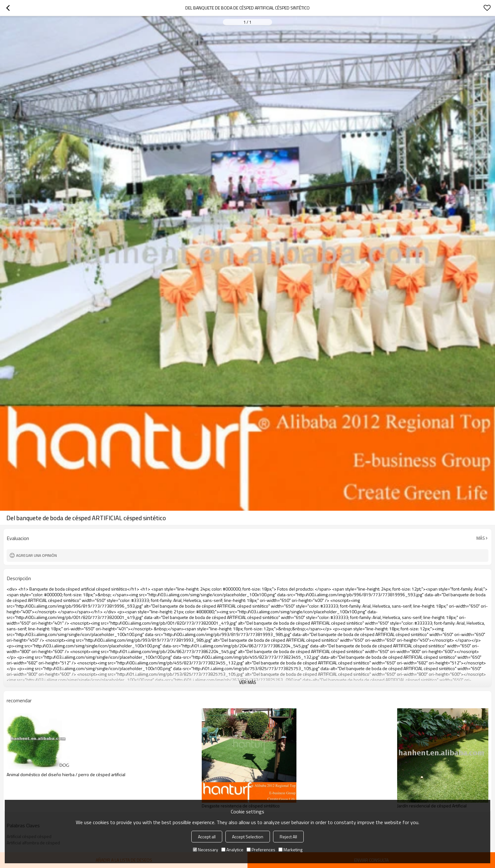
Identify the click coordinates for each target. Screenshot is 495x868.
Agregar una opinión (36, 555)
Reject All (288, 837)
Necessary (206, 850)
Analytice (232, 850)
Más (481, 538)
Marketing (290, 850)
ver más (247, 682)
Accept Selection (248, 837)
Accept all (207, 837)
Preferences (261, 850)
